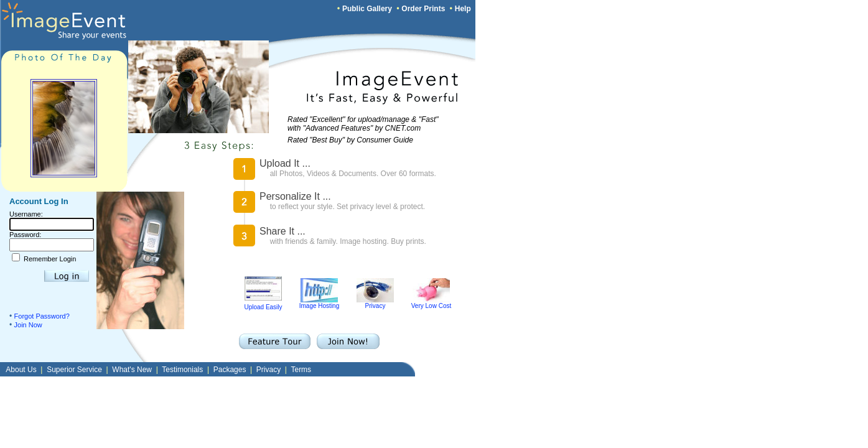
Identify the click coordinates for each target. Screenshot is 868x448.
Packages (230, 370)
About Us (21, 370)
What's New (132, 370)
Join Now (28, 325)
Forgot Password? (42, 316)
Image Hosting (319, 303)
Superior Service (74, 370)
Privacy (375, 303)
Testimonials (182, 370)
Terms (301, 370)
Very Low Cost (431, 303)
